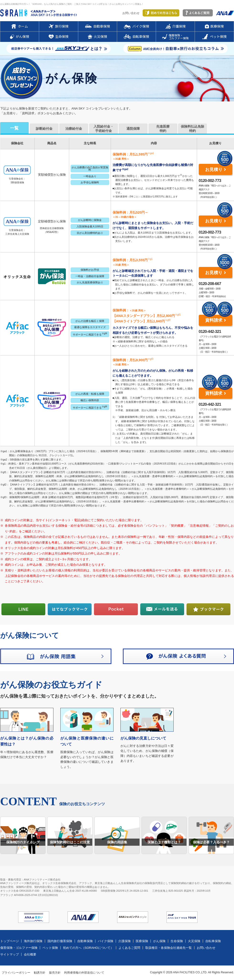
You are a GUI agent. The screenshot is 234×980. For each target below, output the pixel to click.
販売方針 (55, 973)
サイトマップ (10, 954)
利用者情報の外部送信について (84, 973)
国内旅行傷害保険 (60, 941)
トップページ (10, 941)
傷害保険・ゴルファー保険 (19, 948)
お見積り (214, 170)
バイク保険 (106, 941)
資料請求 (214, 320)
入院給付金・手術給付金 (104, 129)
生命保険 (177, 941)
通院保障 (133, 129)
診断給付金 (44, 129)
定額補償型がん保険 (52, 221)
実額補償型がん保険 (52, 175)
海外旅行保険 (33, 941)
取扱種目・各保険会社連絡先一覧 (169, 948)
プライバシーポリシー (16, 973)
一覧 (14, 128)
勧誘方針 (40, 973)
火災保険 (194, 941)
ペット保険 (50, 948)
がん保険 (159, 941)
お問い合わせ (131, 13)
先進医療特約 (163, 129)
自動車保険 (85, 941)
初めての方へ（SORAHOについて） (88, 948)
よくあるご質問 (129, 948)
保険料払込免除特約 (192, 129)
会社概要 (30, 954)
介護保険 (125, 941)
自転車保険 (213, 941)
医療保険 (142, 941)
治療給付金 (74, 129)
